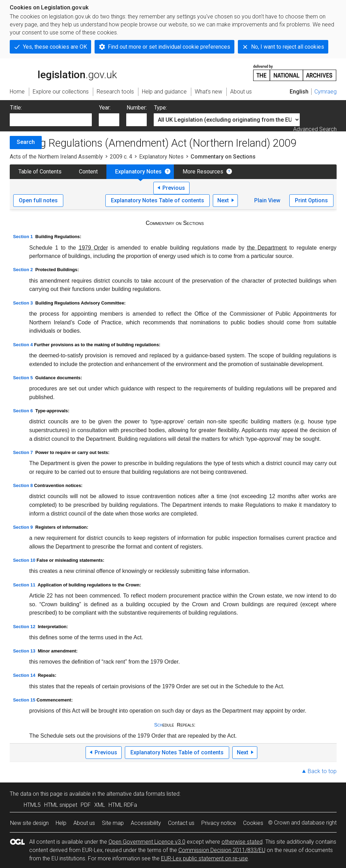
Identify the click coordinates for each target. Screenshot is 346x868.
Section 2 (23, 270)
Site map (113, 823)
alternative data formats (136, 794)
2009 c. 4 (121, 157)
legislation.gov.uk (63, 72)
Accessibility (146, 823)
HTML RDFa (123, 805)
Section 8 (23, 485)
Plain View (267, 200)
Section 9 (23, 527)
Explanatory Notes (161, 157)
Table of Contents (40, 172)
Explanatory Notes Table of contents (158, 200)
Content (88, 172)
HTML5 (32, 805)
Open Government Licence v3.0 (147, 842)
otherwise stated (242, 842)
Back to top (322, 771)
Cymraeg (325, 92)
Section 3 (23, 303)
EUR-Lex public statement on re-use (204, 858)
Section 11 (24, 585)
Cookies (253, 823)
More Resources (203, 172)
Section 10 (24, 560)
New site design (29, 823)
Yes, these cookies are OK (55, 47)
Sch (158, 725)
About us (84, 823)
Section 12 (24, 627)
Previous (174, 188)
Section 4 (23, 345)
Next (223, 200)
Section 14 (24, 675)
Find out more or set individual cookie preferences (169, 47)
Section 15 (24, 700)
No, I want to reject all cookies (288, 47)
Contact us (181, 823)
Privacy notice (219, 823)
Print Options (311, 200)
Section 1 (23, 237)
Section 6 (23, 411)
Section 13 (24, 651)
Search (26, 142)
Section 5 (23, 378)
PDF (86, 805)
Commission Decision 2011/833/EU (222, 850)
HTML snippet (61, 805)
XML (100, 805)
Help (61, 823)
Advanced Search (315, 129)
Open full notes (38, 200)
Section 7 (23, 452)
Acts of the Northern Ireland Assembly (56, 157)
